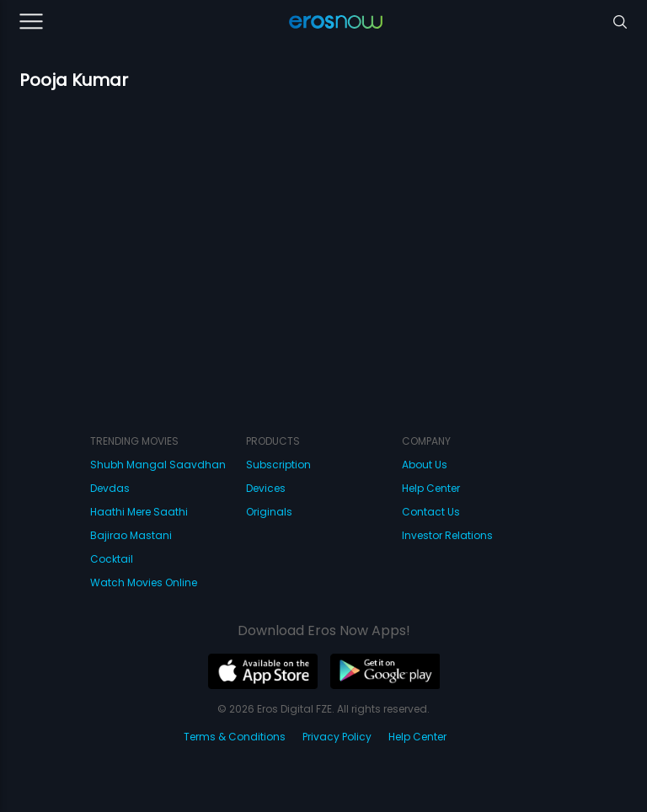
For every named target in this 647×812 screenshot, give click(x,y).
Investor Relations (447, 535)
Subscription (278, 465)
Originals (269, 512)
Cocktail (112, 559)
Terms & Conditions (235, 737)
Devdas (110, 488)
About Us (425, 465)
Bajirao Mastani (131, 535)
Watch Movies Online (144, 582)
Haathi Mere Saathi (139, 512)
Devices (266, 488)
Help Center (431, 488)
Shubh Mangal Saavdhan (158, 465)
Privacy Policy (337, 737)
